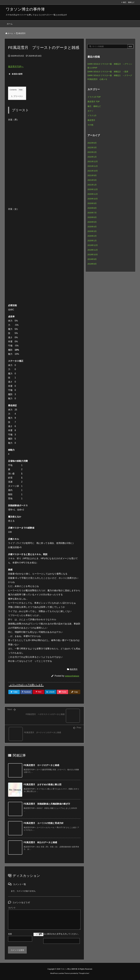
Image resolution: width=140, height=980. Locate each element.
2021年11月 (93, 166)
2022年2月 (92, 152)
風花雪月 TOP (94, 102)
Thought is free (84, 973)
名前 (10, 934)
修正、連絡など (129, 2)
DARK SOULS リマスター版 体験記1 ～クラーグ (110, 75)
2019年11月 (93, 250)
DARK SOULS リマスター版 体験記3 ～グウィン (110, 64)
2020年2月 (92, 236)
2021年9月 (92, 175)
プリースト (17, 96)
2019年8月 (92, 264)
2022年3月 (92, 148)
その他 (90, 125)
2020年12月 (93, 189)
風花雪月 (22, 33)
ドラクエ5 (92, 116)
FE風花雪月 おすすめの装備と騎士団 (43, 785)
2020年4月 (92, 227)
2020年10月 (93, 199)
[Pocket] (62, 692)
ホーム (10, 33)
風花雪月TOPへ (16, 67)
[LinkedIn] (50, 692)
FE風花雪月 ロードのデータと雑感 (41, 765)
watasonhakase (72, 676)
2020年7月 (92, 213)
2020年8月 (92, 208)
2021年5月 (92, 180)
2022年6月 (92, 143)
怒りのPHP (92, 68)
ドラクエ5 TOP (94, 97)
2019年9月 (92, 259)
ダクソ (90, 111)
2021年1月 (92, 185)
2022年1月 (92, 157)
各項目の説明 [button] (15, 74)
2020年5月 (92, 222)
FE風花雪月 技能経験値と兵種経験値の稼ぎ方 (47, 804)
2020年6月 (92, 217)
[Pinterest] (38, 692)
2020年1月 (92, 241)
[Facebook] (26, 692)
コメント (12, 908)
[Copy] (75, 692)
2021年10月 (93, 171)
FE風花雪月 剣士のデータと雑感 (40, 842)
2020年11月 (93, 194)
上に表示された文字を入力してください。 (62, 934)
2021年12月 (93, 161)
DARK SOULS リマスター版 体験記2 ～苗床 (108, 72)
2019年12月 (93, 245)
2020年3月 (92, 231)
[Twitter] (14, 692)
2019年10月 (93, 255)
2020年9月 (92, 203)
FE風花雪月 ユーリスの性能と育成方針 (44, 823)
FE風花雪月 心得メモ (97, 79)
